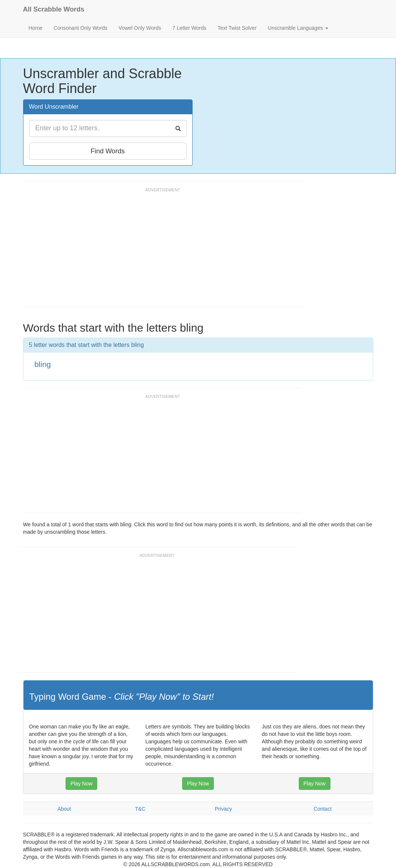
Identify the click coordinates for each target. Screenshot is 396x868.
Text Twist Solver (237, 28)
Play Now (81, 784)
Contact (323, 809)
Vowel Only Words (140, 28)
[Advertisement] (159, 250)
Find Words (108, 151)
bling (42, 364)
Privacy (224, 809)
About (64, 809)
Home (36, 28)
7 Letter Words (189, 28)
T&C (140, 809)
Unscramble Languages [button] (298, 28)
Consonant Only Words (80, 28)
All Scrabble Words (54, 9)
